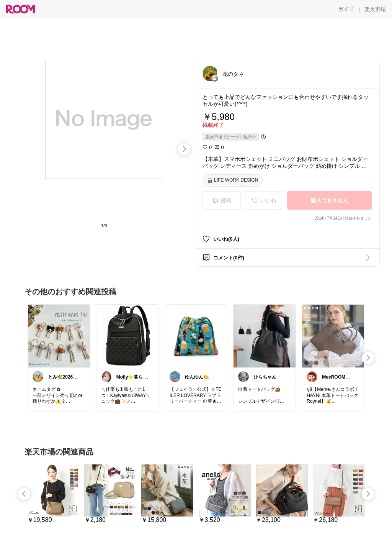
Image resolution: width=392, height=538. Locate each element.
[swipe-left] (24, 494)
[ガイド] (346, 9)
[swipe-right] (184, 149)
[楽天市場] (375, 9)
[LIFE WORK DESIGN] (233, 180)
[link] (59, 336)
